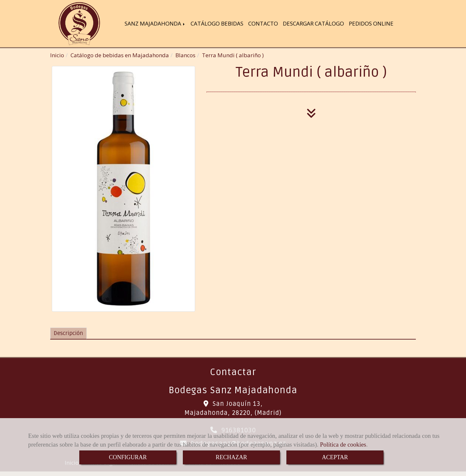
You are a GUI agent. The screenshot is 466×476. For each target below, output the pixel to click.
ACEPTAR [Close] (335, 457)
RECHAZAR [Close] (231, 457)
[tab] (68, 334)
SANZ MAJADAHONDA (155, 24)
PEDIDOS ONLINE (371, 24)
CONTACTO (263, 24)
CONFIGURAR (128, 457)
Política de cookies (343, 444)
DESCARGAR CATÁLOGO (313, 24)
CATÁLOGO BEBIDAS (217, 24)
